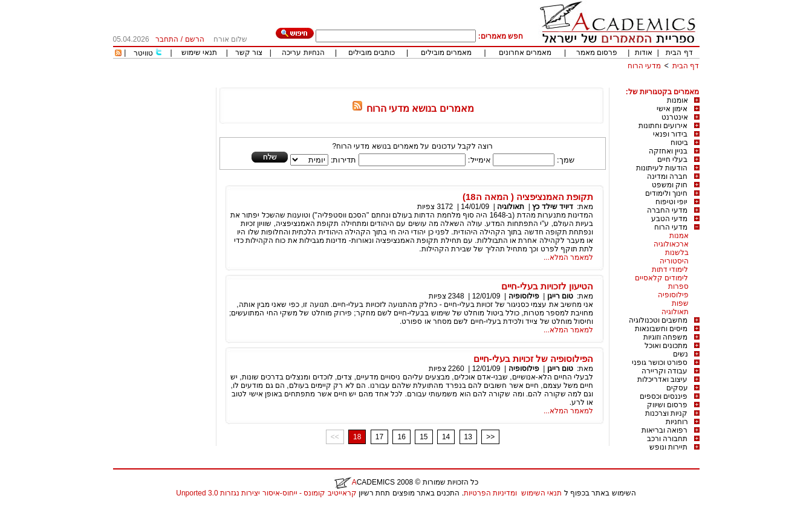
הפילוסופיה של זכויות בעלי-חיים (534, 359)
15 (424, 437)
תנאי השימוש (541, 493)
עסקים (677, 388)
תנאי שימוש (199, 53)
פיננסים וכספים (664, 396)
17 (379, 437)
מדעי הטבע (669, 219)
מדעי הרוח (644, 66)
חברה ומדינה (667, 176)
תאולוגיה (675, 312)
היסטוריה (674, 261)
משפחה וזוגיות (665, 337)
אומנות (677, 100)
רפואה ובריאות (664, 430)
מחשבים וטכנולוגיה (658, 320)
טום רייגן (560, 296)
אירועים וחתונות (663, 126)
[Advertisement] (479, 83)
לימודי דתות (670, 269)
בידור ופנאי (670, 134)
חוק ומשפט (670, 185)
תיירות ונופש (668, 447)
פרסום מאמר (597, 53)
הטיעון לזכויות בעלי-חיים (547, 286)
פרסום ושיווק (667, 405)
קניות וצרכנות (666, 413)
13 (468, 437)
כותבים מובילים (372, 53)
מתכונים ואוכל (666, 346)
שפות (680, 303)
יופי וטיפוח (671, 202)
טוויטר (143, 53)
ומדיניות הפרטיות (490, 493)
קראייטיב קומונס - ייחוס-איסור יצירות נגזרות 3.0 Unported (266, 493)
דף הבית (679, 53)
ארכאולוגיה (671, 244)
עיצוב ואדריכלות (662, 379)
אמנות (679, 236)
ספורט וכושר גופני (660, 363)
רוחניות (677, 422)
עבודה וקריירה (664, 371)
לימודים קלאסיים (661, 278)
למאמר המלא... (568, 257)
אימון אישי (672, 109)
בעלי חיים (672, 160)
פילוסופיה (673, 295)
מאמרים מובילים (446, 53)
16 (401, 437)
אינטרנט (675, 117)
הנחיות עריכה (303, 53)
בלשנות (677, 253)
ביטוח (679, 143)
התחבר (167, 39)
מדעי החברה (667, 210)
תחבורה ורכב (667, 439)
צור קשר (249, 53)
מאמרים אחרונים (525, 53)
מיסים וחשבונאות (661, 329)
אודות (644, 53)
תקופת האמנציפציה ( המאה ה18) (528, 197)
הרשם (195, 39)
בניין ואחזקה (668, 151)
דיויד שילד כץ (553, 207)
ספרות (678, 286)
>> (490, 437)
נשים (680, 354)
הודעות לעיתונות (662, 168)
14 (446, 437)
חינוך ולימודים (666, 193)
